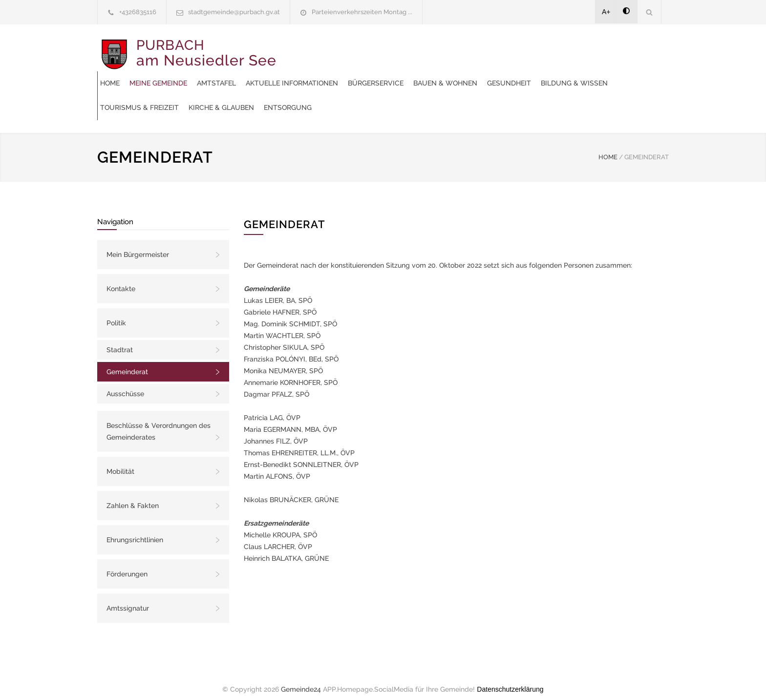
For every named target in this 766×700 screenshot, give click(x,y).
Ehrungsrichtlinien (135, 530)
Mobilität (120, 462)
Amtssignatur (128, 598)
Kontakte (121, 279)
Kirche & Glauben (609, 73)
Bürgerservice (559, 49)
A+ (606, 12)
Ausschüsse (125, 384)
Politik (116, 313)
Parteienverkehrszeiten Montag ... (362, 12)
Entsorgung (307, 98)
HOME (608, 147)
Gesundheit (379, 73)
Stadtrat (120, 340)
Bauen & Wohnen (315, 73)
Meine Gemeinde (341, 49)
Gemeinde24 (301, 679)
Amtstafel (400, 49)
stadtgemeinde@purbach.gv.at (234, 12)
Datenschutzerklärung (510, 679)
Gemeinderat (127, 362)
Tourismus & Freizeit (527, 73)
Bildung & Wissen (444, 73)
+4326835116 (138, 12)
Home (293, 49)
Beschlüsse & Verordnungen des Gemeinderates (159, 422)
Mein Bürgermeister (138, 245)
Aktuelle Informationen (475, 49)
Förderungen (127, 564)
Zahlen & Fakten (133, 496)
